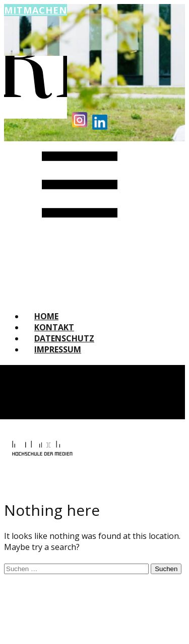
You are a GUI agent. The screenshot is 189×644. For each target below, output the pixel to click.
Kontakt (54, 327)
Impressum (58, 349)
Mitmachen (36, 10)
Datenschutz (64, 338)
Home (46, 316)
